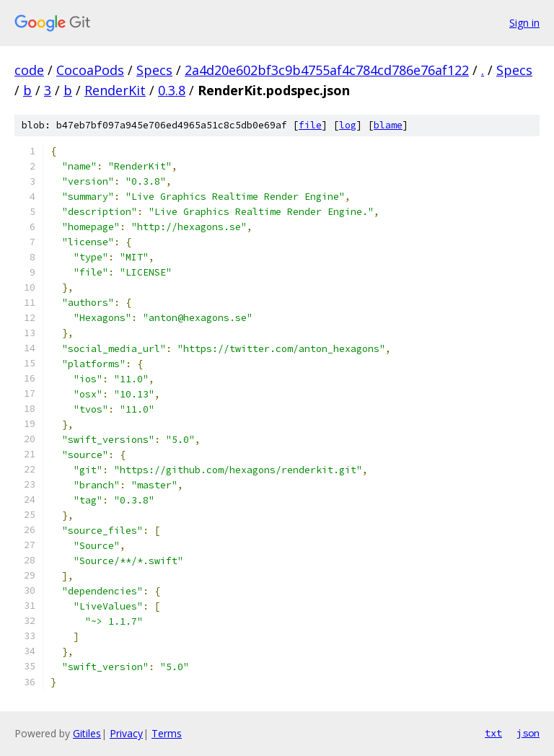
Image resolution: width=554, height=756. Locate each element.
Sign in (524, 23)
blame (388, 125)
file (310, 125)
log (348, 125)
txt (493, 733)
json (528, 733)
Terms (167, 733)
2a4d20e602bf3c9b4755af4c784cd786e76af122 (327, 70)
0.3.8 (172, 90)
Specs (154, 70)
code (29, 70)
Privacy (126, 733)
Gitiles (87, 733)
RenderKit (115, 90)
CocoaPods (90, 70)
